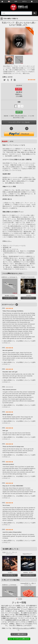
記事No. (5, 77)
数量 (19, 102)
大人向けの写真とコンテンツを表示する (19, 42)
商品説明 (5, 141)
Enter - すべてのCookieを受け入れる (19, 639)
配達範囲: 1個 (7, 247)
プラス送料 (19, 96)
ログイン (25, 1)
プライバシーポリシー (23, 628)
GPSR (11, 141)
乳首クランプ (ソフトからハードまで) (14, 246)
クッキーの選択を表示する (19, 634)
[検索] (34, 13)
